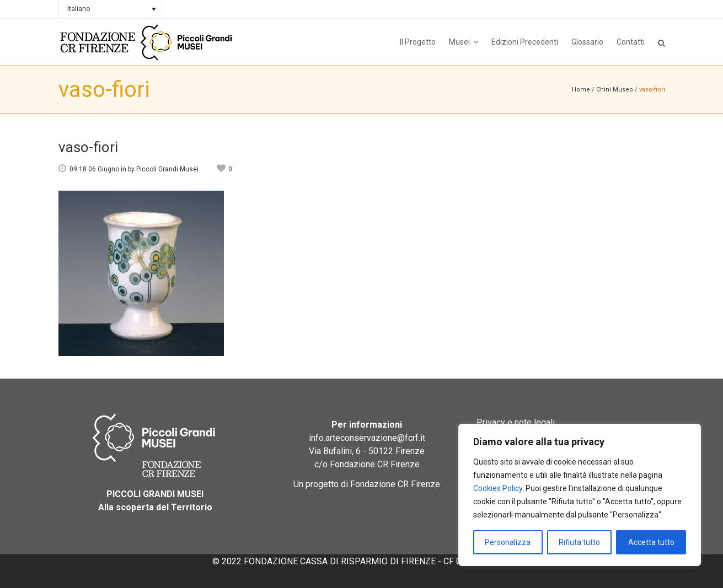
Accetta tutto (651, 542)
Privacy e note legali (516, 422)
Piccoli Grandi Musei (167, 169)
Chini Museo (615, 90)
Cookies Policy (498, 488)
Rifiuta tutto (579, 542)
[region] (580, 495)
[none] (110, 9)
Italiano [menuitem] (79, 9)
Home (581, 90)
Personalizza (508, 542)
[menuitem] (110, 9)
